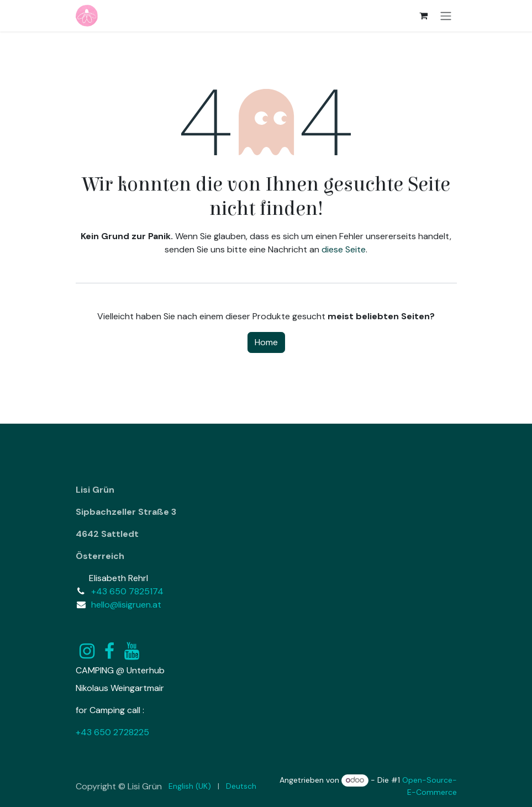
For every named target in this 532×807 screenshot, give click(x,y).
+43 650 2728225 (112, 732)
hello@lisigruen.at (126, 605)
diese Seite (344, 249)
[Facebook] (109, 651)
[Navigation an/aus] (446, 16)
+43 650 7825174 (127, 591)
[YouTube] (132, 651)
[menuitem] (190, 786)
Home (266, 342)
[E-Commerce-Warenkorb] (424, 15)
